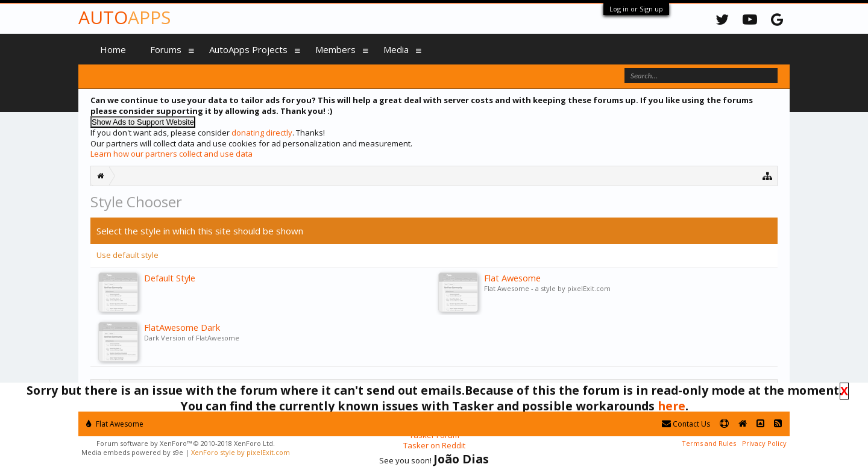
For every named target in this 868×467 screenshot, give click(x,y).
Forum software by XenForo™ (186, 443)
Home (113, 49)
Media (396, 49)
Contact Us (686, 424)
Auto (124, 17)
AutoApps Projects (248, 49)
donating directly (262, 133)
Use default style (127, 255)
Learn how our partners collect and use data (171, 154)
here (671, 406)
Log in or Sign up (636, 9)
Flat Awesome (115, 424)
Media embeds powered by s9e (132, 452)
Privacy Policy (764, 443)
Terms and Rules (709, 443)
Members (335, 49)
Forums (166, 49)
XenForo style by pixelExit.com (241, 452)
